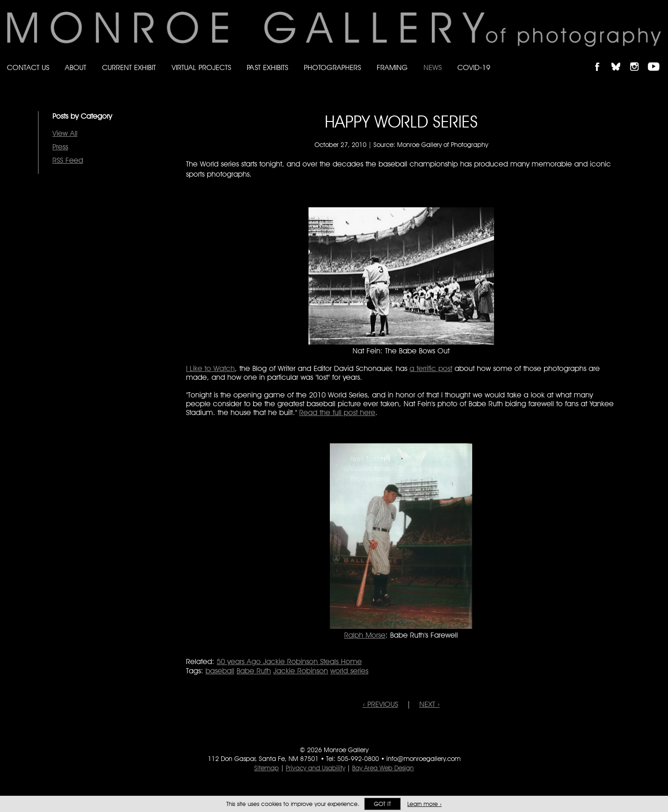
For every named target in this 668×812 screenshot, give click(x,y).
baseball (220, 671)
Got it (382, 804)
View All (65, 133)
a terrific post (431, 368)
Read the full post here (337, 412)
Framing (392, 67)
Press (60, 147)
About (76, 67)
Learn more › (424, 804)
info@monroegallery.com (424, 759)
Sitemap (267, 768)
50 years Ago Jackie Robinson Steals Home (289, 662)
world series (349, 671)
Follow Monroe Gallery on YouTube (657, 59)
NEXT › (430, 704)
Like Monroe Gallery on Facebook (601, 59)
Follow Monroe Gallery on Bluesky (620, 59)
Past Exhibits (267, 67)
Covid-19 (474, 67)
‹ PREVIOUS (380, 704)
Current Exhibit (129, 67)
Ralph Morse (365, 635)
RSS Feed (68, 160)
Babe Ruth (254, 671)
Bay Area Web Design (383, 768)
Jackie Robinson (301, 671)
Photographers (332, 67)
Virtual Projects (201, 67)
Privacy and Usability (315, 768)
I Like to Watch (210, 368)
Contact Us (28, 67)
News (433, 67)
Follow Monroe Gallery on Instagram (638, 59)
